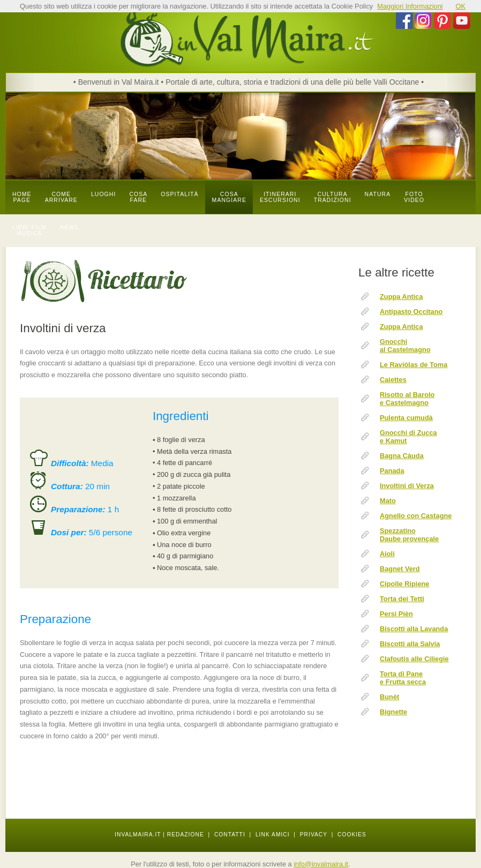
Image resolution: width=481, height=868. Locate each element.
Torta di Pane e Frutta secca (403, 678)
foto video (414, 197)
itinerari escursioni (280, 197)
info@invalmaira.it (321, 864)
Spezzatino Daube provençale (409, 535)
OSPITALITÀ (179, 194)
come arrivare (61, 197)
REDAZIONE (186, 835)
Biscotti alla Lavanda (414, 629)
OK (461, 6)
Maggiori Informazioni (410, 6)
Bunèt (389, 697)
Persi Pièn (396, 614)
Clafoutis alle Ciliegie (414, 659)
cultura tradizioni (333, 197)
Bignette (393, 712)
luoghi (104, 194)
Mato (388, 501)
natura (378, 194)
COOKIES (352, 835)
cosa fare (138, 197)
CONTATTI (230, 835)
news (70, 227)
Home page (22, 197)
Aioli (387, 554)
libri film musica (29, 230)
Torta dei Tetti (402, 599)
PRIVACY (314, 835)
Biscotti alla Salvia (410, 644)
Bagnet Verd (400, 569)
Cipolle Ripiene (404, 584)
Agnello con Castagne (416, 516)
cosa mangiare (229, 197)
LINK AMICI (273, 835)
